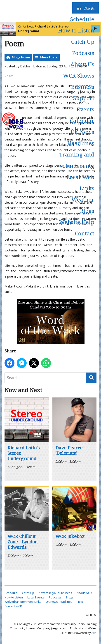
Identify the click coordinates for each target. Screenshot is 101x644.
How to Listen (76, 30)
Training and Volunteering (77, 160)
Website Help (76, 222)
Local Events (36, 597)
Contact (85, 233)
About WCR (84, 593)
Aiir (94, 633)
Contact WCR (13, 606)
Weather (83, 199)
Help (80, 602)
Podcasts (83, 53)
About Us (82, 64)
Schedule (82, 19)
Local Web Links (80, 183)
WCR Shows (79, 75)
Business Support (83, 92)
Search (91, 378)
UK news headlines (59, 602)
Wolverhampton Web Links (23, 602)
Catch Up (83, 42)
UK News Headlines (81, 137)
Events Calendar (82, 115)
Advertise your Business (55, 593)
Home (86, 8)
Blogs (87, 211)
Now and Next (23, 390)
